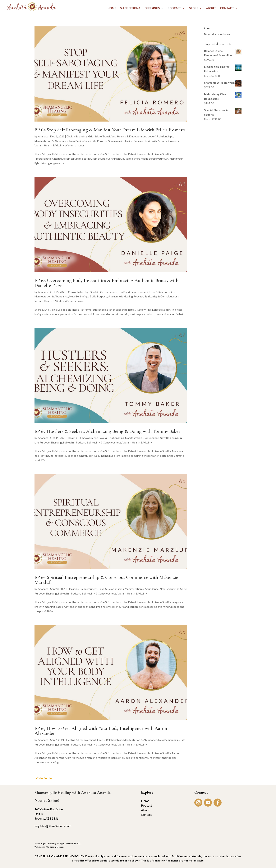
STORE (194, 8)
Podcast (147, 805)
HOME (112, 8)
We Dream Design (55, 847)
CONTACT (227, 8)
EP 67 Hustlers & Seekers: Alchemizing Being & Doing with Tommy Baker (107, 431)
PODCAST (174, 8)
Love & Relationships (161, 136)
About (145, 810)
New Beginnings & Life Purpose (88, 141)
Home (145, 801)
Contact (146, 815)
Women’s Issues (75, 145)
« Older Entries (43, 778)
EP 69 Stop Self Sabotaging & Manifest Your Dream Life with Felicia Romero (110, 130)
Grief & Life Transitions (102, 136)
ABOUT (211, 8)
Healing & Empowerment (132, 136)
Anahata (43, 136)
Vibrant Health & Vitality (49, 145)
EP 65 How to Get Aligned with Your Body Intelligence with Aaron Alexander (101, 731)
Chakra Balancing (77, 136)
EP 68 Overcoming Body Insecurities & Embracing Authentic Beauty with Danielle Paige (106, 283)
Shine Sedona (130, 8)
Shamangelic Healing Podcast (126, 141)
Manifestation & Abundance (51, 141)
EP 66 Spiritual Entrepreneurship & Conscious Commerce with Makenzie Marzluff (106, 580)
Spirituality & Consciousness (162, 141)
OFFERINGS (152, 8)
